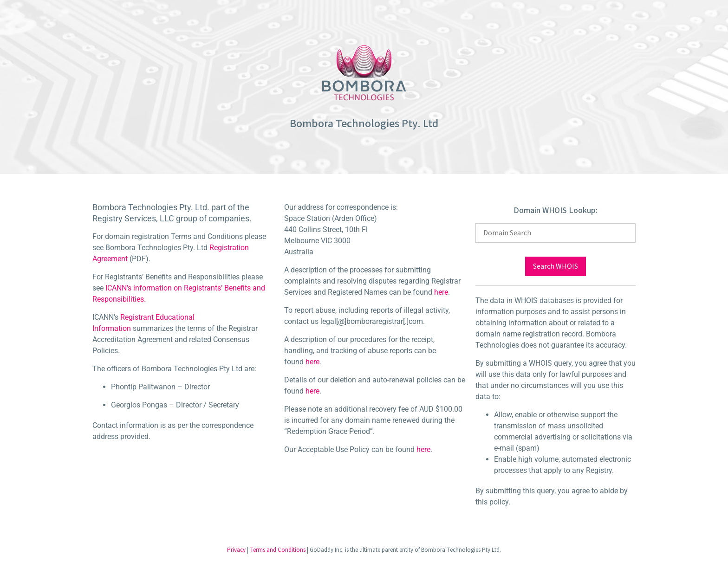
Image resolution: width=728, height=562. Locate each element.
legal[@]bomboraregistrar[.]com (372, 321)
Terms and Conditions (278, 550)
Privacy (236, 550)
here (441, 292)
